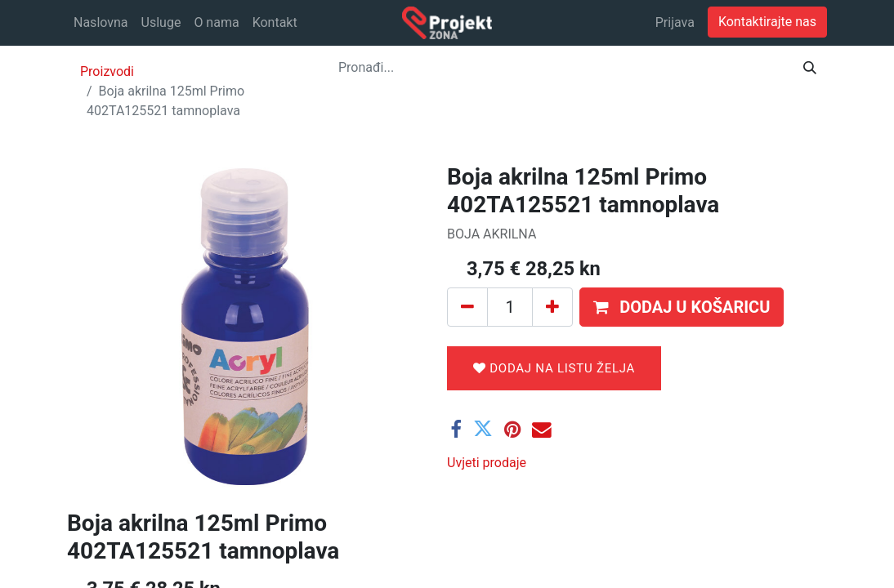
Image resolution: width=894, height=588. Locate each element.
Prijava (675, 22)
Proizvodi (107, 71)
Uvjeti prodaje (487, 463)
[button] (682, 307)
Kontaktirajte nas (767, 22)
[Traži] (810, 68)
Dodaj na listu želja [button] (554, 368)
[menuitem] (101, 23)
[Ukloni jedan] (467, 307)
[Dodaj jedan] (552, 307)
